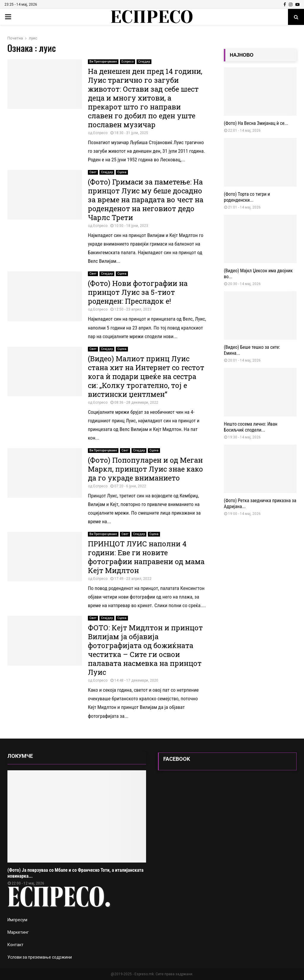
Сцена (122, 172)
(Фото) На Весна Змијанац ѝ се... (256, 123)
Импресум (17, 920)
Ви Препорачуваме (103, 62)
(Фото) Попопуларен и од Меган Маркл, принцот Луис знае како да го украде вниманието (145, 469)
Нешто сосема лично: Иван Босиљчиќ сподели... (251, 427)
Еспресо (128, 62)
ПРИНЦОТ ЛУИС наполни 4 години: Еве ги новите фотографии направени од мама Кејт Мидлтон (146, 557)
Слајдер (144, 62)
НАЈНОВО (242, 55)
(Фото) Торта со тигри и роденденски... (247, 197)
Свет (93, 172)
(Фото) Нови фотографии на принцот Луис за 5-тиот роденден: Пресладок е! (138, 292)
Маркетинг (18, 932)
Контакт (15, 945)
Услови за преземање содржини (40, 957)
